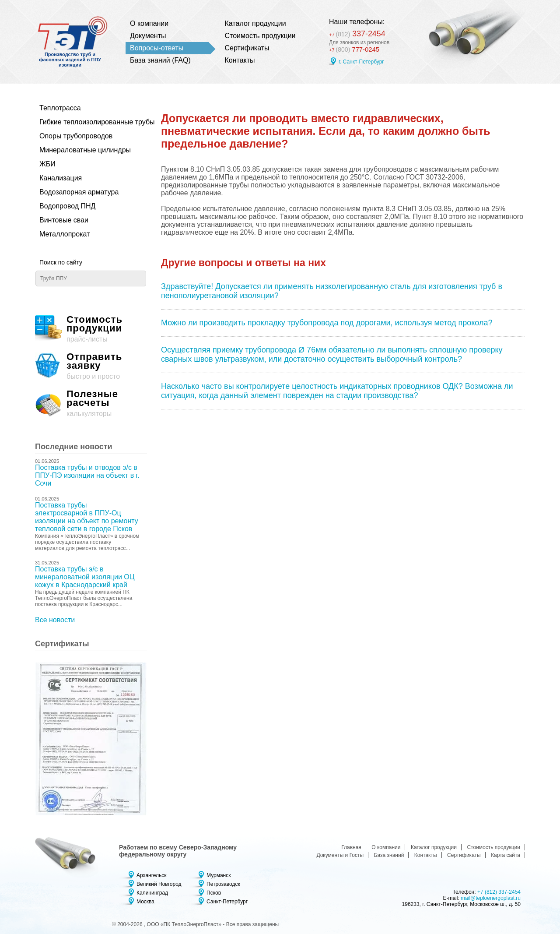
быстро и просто (91, 366)
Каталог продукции (255, 23)
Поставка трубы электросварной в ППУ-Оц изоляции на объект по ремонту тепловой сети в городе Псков (87, 517)
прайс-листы (91, 329)
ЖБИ (47, 164)
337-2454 (360, 33)
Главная (351, 847)
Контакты (240, 60)
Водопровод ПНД (67, 206)
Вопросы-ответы (157, 48)
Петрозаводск (223, 884)
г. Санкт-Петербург (361, 62)
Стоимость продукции (260, 36)
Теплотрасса (60, 108)
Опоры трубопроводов (76, 136)
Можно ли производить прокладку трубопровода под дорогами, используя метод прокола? (327, 323)
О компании (149, 23)
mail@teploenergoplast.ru (491, 898)
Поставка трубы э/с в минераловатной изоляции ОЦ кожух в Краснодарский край (85, 577)
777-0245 (355, 49)
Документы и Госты (340, 855)
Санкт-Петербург (227, 902)
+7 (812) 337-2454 (499, 892)
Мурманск (219, 875)
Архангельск (152, 875)
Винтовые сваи (64, 220)
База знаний (389, 855)
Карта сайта (506, 855)
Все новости (55, 620)
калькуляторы (91, 404)
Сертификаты (247, 48)
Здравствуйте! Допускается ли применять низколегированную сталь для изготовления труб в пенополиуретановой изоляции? (332, 291)
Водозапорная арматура (79, 192)
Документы (148, 36)
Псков (214, 893)
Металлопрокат (65, 234)
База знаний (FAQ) (160, 60)
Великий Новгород (159, 884)
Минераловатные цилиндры (85, 150)
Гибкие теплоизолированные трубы (86, 122)
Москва (145, 902)
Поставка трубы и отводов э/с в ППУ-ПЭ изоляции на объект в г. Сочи (87, 475)
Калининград (152, 893)
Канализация (61, 178)
